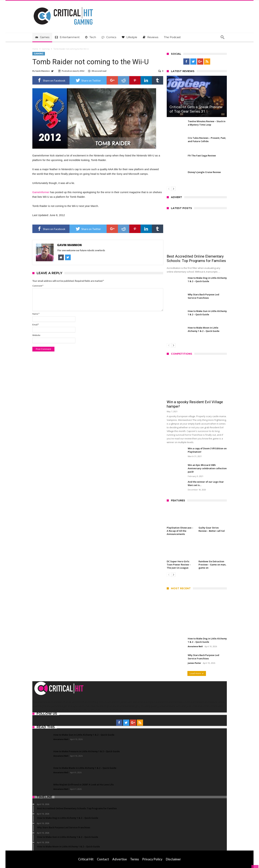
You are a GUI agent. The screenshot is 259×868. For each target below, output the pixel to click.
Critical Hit (86, 859)
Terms (135, 859)
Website (36, 335)
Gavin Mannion (42, 71)
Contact (103, 859)
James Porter (194, 663)
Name (36, 314)
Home (35, 49)
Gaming (46, 49)
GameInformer (41, 192)
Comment (38, 286)
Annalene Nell (195, 646)
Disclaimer (173, 859)
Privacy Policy (152, 859)
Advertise (120, 859)
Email (36, 325)
